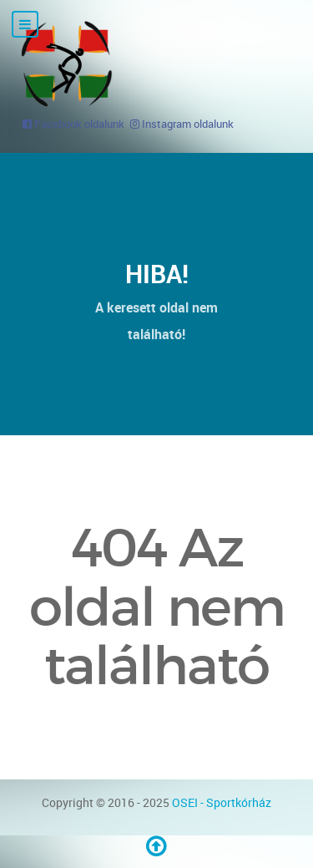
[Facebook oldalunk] (73, 124)
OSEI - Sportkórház (222, 802)
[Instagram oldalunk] (182, 124)
